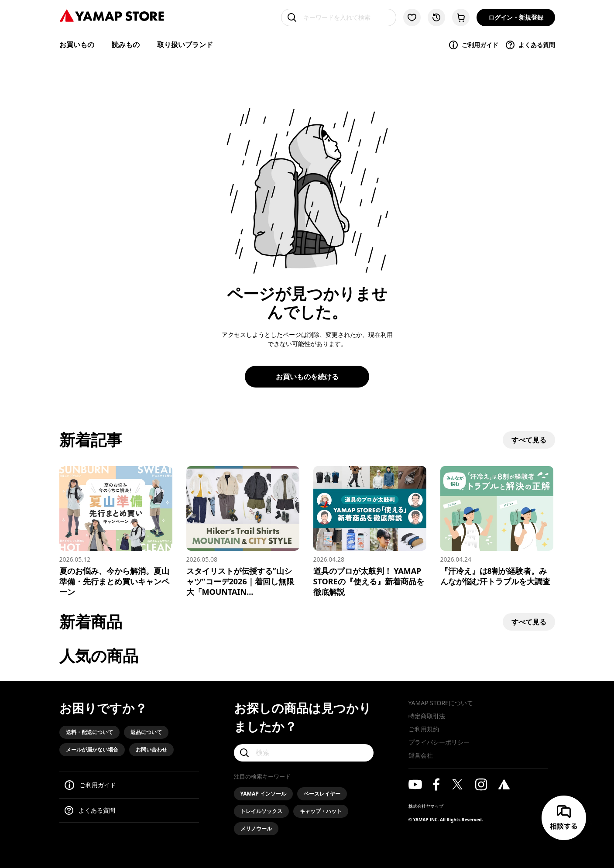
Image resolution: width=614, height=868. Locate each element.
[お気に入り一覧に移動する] (412, 17)
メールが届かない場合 (92, 750)
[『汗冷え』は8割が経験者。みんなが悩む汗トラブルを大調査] (497, 526)
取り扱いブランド (185, 45)
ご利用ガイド (473, 45)
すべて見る (529, 440)
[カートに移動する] (461, 17)
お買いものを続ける (307, 377)
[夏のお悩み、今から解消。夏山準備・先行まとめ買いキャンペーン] (116, 532)
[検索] (304, 753)
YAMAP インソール (263, 794)
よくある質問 (530, 45)
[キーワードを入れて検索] (339, 17)
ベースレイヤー (322, 794)
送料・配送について (89, 732)
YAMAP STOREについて (441, 703)
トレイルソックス (261, 811)
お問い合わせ (151, 750)
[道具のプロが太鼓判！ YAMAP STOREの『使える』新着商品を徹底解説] (370, 532)
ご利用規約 (424, 729)
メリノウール (256, 829)
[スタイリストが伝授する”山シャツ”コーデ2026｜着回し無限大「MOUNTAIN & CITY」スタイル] (243, 532)
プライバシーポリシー (439, 742)
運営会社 (421, 755)
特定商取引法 (427, 716)
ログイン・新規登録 (516, 17)
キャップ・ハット (321, 811)
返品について (146, 732)
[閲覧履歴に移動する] (436, 17)
